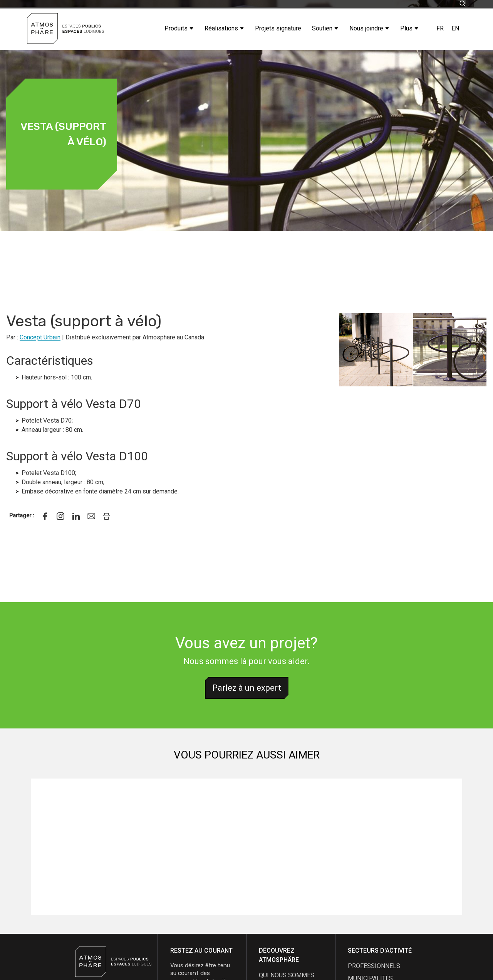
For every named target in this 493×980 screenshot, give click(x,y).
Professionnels (374, 966)
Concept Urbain (40, 337)
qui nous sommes (287, 975)
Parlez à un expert (247, 688)
